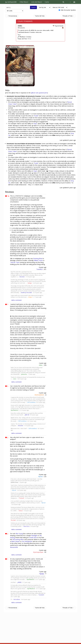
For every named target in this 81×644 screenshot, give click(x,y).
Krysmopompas (38, 552)
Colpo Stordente (25, 21)
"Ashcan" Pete (15, 262)
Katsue (21, 511)
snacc (41, 365)
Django (30, 283)
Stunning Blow (38, 258)
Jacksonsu (24, 374)
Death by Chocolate (26, 292)
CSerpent (22, 498)
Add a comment (16, 300)
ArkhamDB (11, 2)
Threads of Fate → (68, 16)
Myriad (40, 476)
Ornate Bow (33, 537)
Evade (36, 116)
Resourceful (14, 547)
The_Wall (13, 520)
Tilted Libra (26, 526)
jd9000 (19, 582)
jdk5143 (27, 415)
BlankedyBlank (39, 395)
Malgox (30, 297)
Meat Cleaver (15, 541)
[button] (63, 2)
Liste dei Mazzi (36, 2)
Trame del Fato (40, 16)
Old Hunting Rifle (18, 539)
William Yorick (38, 260)
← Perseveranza (12, 16)
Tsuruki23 (39, 269)
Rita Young (19, 534)
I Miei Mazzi (24, 2)
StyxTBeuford (14, 410)
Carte (47, 2)
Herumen (22, 277)
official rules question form (39, 93)
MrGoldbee (17, 599)
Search (33, 7)
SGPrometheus (31, 402)
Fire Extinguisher (27, 541)
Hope (35, 124)
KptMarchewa (14, 482)
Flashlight (34, 536)
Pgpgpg (42, 574)
